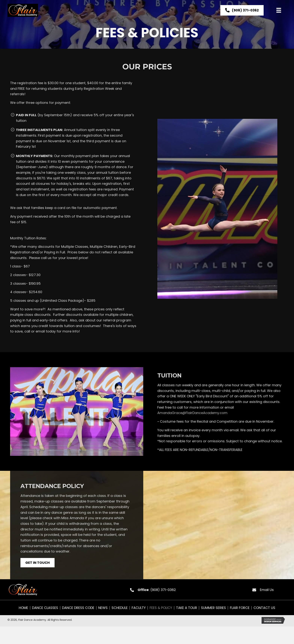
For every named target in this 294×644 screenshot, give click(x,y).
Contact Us (264, 608)
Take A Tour (187, 608)
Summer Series (213, 608)
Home (23, 608)
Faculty (139, 608)
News (103, 608)
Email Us (267, 590)
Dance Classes (45, 608)
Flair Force (240, 608)
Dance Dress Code (78, 608)
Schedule (120, 608)
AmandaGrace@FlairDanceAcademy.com (192, 413)
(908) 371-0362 (163, 590)
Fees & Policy (161, 608)
